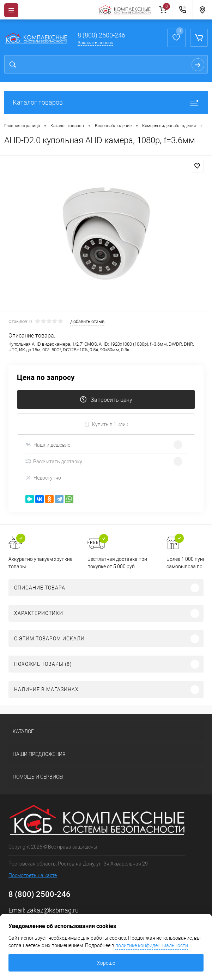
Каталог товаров (106, 102)
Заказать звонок (95, 43)
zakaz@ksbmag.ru (53, 910)
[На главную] (125, 10)
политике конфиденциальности (152, 945)
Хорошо (106, 963)
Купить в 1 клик (106, 424)
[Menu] (11, 10)
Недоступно (43, 478)
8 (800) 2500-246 (101, 35)
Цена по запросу (46, 378)
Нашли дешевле (48, 445)
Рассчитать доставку (54, 462)
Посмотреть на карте (33, 875)
